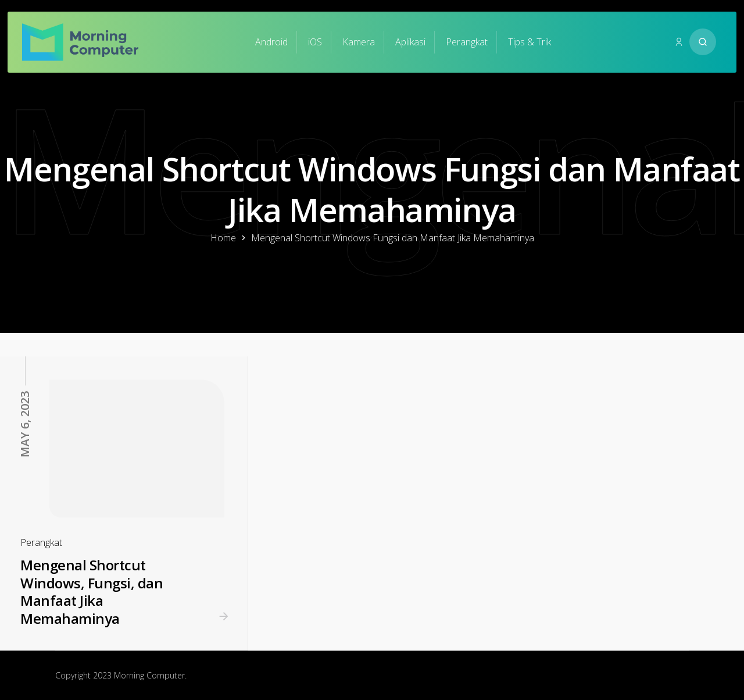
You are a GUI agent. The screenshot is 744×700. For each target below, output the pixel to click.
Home (223, 238)
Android (271, 42)
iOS (315, 42)
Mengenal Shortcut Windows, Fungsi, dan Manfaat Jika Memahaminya (92, 592)
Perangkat (467, 42)
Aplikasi (410, 42)
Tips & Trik (530, 42)
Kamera (359, 42)
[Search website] (703, 42)
